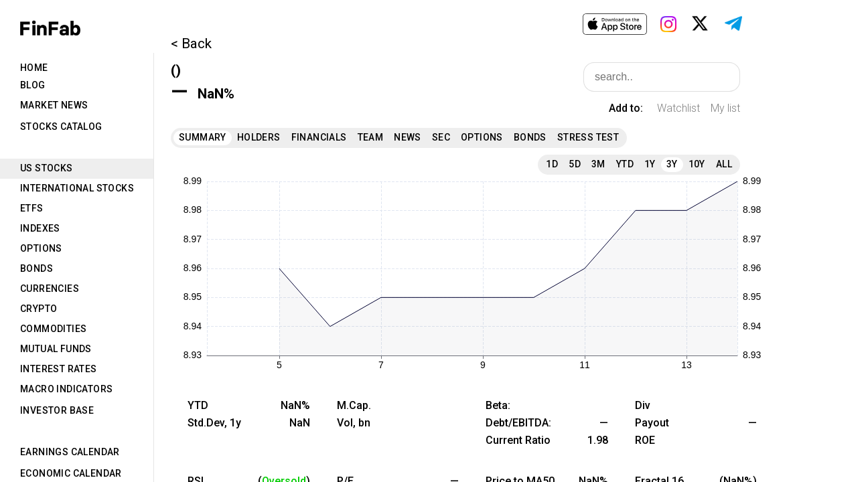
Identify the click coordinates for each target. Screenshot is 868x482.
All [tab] (724, 164)
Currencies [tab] (50, 289)
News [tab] (408, 137)
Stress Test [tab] (588, 137)
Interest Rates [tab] (59, 369)
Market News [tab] (54, 105)
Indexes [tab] (40, 228)
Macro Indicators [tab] (66, 389)
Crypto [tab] (39, 309)
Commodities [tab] (53, 329)
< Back (191, 44)
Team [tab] (371, 137)
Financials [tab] (319, 137)
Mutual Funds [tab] (56, 349)
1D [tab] (552, 164)
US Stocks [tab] (47, 168)
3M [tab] (598, 164)
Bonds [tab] (37, 268)
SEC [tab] (441, 137)
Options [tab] (41, 248)
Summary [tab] (203, 137)
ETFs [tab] (32, 208)
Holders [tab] (259, 137)
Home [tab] (34, 68)
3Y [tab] (672, 164)
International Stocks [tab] (77, 188)
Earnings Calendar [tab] (70, 452)
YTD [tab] (625, 164)
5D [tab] (575, 164)
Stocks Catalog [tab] (61, 127)
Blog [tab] (33, 85)
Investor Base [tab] (57, 410)
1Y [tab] (650, 164)
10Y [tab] (697, 164)
